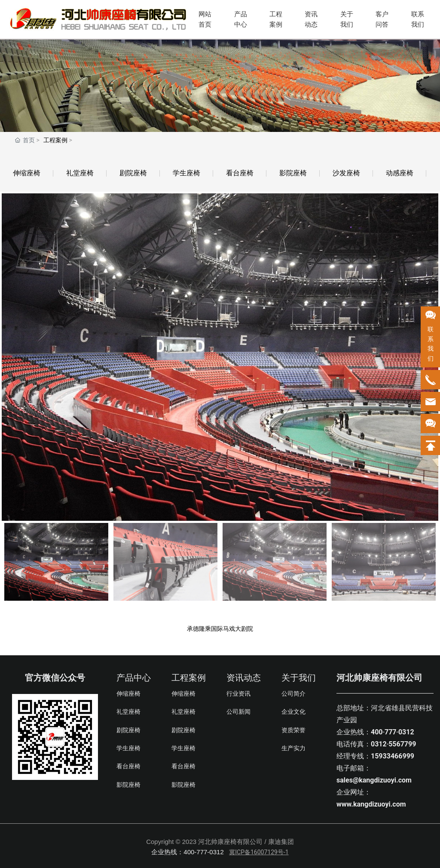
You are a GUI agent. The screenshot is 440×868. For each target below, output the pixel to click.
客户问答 (382, 19)
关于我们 (347, 19)
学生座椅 (186, 173)
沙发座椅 (346, 173)
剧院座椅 (133, 173)
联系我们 (418, 19)
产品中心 (241, 19)
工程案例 (276, 19)
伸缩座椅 (27, 173)
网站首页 (205, 19)
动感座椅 (400, 173)
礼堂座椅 (80, 173)
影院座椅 (293, 173)
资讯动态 (311, 19)
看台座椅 (240, 173)
